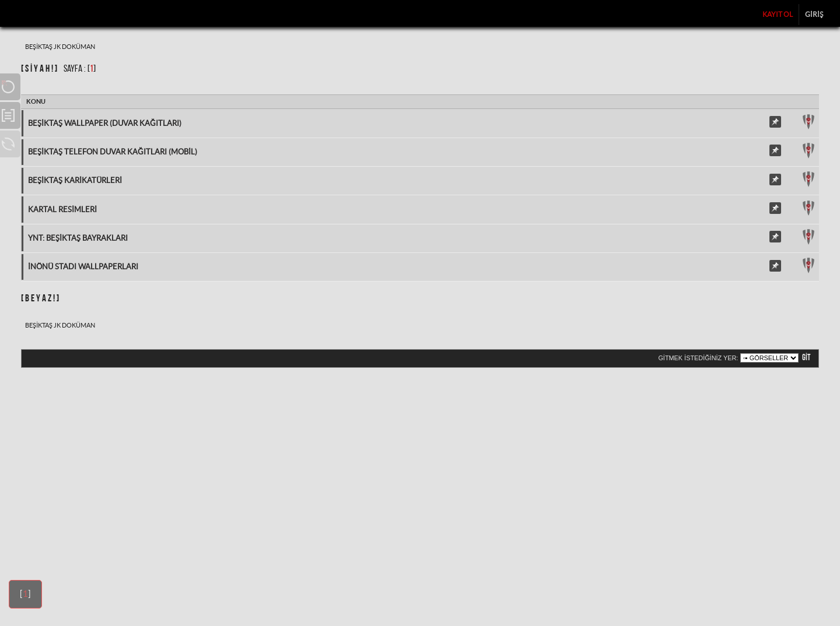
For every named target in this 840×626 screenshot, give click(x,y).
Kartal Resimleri (62, 210)
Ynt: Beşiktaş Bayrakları (78, 238)
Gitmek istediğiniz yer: (698, 358)
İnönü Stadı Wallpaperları (83, 267)
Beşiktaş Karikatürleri (75, 180)
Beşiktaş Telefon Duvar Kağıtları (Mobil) (113, 152)
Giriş (814, 14)
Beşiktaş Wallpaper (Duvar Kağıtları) (105, 123)
